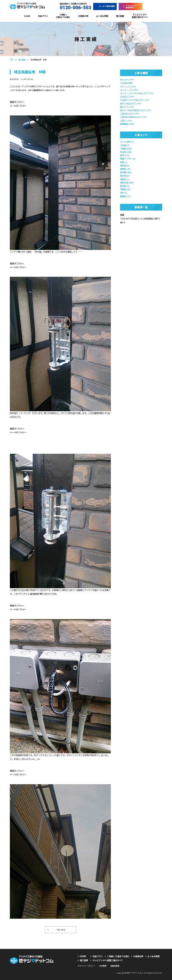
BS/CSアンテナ (127, 80)
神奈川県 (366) (127, 183)
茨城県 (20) (125, 189)
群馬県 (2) (125, 186)
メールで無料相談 (105, 6)
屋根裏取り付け (127, 124)
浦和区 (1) (125, 179)
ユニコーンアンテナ (129, 90)
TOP (12, 60)
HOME (27, 16)
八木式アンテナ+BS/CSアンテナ (135, 100)
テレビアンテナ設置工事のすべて (140, 16)
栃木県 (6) (125, 176)
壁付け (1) (125, 155)
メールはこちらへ (18, 106)
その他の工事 (126, 83)
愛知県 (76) (125, 169)
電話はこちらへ (17, 102)
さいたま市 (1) (127, 142)
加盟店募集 (115, 966)
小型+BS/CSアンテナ (130, 114)
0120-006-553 (73, 8)
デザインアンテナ (128, 87)
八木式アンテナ (127, 97)
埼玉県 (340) (126, 152)
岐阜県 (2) (125, 166)
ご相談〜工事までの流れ (63, 16)
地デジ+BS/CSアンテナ (131, 104)
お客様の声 (83, 16)
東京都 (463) (126, 172)
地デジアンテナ (127, 107)
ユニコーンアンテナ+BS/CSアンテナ (137, 93)
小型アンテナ (126, 121)
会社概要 (103, 966)
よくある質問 (102, 16)
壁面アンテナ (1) (128, 159)
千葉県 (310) (126, 149)
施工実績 (120, 16)
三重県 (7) (125, 145)
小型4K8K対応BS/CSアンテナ (134, 117)
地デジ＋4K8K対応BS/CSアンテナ (136, 110)
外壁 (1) (124, 162)
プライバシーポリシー (86, 966)
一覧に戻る (56, 930)
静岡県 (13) (125, 196)
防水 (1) (124, 193)
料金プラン (43, 16)
